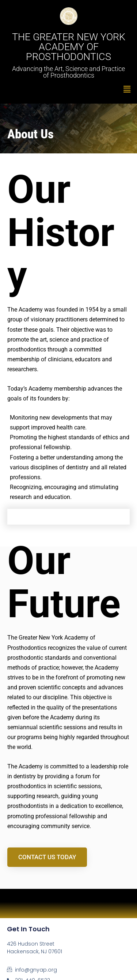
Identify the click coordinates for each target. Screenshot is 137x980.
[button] (68, 89)
